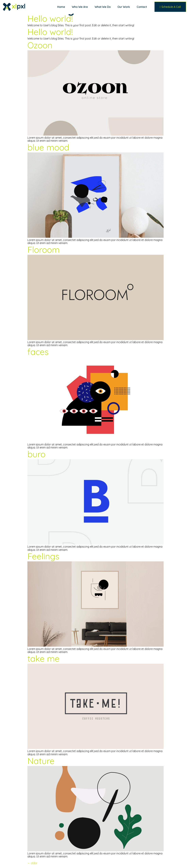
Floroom (44, 250)
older (32, 863)
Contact (142, 7)
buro (36, 454)
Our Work (124, 7)
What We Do (103, 7)
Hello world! (50, 19)
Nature (41, 761)
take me (43, 659)
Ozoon (40, 45)
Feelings (43, 556)
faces (38, 352)
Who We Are (80, 7)
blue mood (48, 147)
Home (61, 7)
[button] (170, 7)
